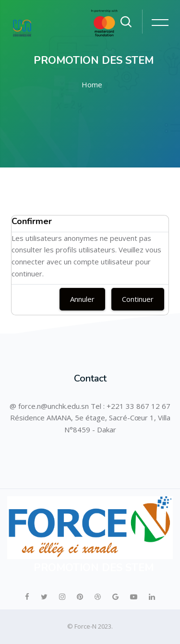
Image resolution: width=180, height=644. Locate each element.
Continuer (138, 299)
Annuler (82, 299)
